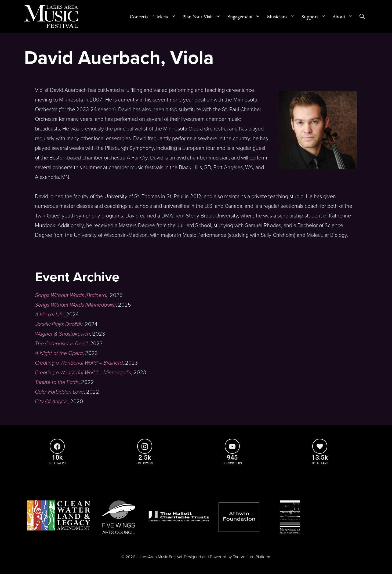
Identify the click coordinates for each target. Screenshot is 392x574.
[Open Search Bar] (362, 17)
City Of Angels (51, 402)
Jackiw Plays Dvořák (59, 324)
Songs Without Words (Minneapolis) (75, 305)
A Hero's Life (49, 315)
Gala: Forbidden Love (59, 392)
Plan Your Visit (203, 17)
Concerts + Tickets (154, 17)
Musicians (283, 17)
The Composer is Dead (61, 344)
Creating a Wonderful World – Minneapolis (83, 373)
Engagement (245, 17)
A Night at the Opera (59, 353)
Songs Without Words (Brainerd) (71, 295)
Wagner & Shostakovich (62, 334)
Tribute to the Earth (57, 382)
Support (315, 17)
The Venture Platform (251, 557)
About (344, 17)
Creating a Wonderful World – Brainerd (79, 363)
